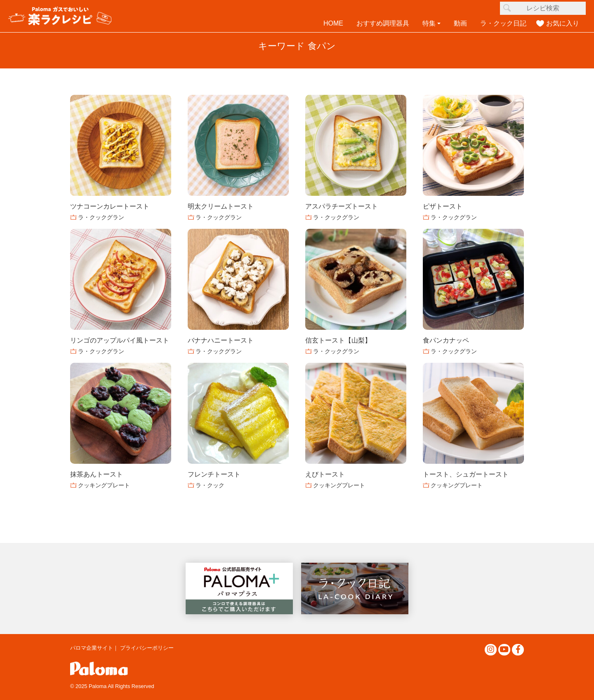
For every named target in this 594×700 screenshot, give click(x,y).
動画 (460, 23)
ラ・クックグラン (101, 217)
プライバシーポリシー (147, 648)
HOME (333, 23)
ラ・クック (210, 485)
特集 (429, 23)
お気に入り (563, 23)
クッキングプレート (104, 485)
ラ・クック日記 (503, 23)
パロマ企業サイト (92, 648)
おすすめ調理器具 (383, 23)
